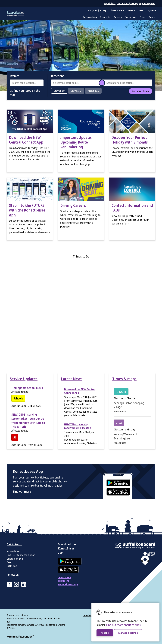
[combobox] (27, 83)
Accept (105, 633)
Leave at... (76, 91)
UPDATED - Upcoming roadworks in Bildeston (78, 426)
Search (153, 17)
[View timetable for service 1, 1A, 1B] (121, 392)
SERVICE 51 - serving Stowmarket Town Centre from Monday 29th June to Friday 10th (28, 421)
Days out (151, 10)
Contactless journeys (127, 3)
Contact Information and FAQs (132, 208)
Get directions (141, 91)
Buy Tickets (110, 3)
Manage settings (128, 633)
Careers (118, 17)
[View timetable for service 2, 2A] (119, 423)
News (143, 17)
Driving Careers (73, 205)
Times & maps (117, 10)
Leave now (59, 91)
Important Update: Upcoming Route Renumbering (76, 142)
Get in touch (14, 544)
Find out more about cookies (123, 625)
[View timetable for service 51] (15, 437)
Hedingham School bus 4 (27, 388)
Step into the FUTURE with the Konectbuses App (27, 210)
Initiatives (131, 17)
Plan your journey (97, 10)
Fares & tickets (135, 10)
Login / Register (147, 3)
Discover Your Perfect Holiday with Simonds (130, 140)
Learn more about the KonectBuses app (68, 581)
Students (105, 17)
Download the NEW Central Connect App (26, 140)
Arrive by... (93, 91)
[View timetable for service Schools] (18, 398)
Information (90, 17)
